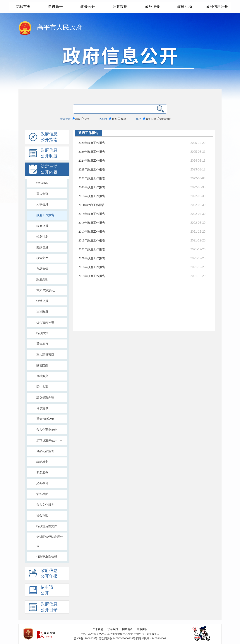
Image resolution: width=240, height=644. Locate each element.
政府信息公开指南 (43, 138)
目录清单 (42, 408)
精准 (113, 119)
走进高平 (55, 6)
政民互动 (185, 6)
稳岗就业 (42, 462)
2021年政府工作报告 (92, 258)
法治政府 (42, 312)
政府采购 (42, 279)
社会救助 (42, 515)
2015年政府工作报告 (92, 223)
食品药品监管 (45, 451)
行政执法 (42, 333)
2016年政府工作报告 (92, 267)
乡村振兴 (42, 376)
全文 (85, 119)
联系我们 (113, 629)
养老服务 (42, 473)
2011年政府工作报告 (92, 205)
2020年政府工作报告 (92, 249)
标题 (77, 119)
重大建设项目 (45, 355)
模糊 (122, 119)
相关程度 (164, 119)
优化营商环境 (45, 322)
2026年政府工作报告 (92, 143)
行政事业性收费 (47, 556)
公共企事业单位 (47, 430)
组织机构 (42, 183)
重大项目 (42, 344)
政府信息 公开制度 (43, 154)
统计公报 (42, 301)
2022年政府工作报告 (92, 178)
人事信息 (42, 204)
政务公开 (88, 6)
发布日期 (150, 119)
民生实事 (42, 387)
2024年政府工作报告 (92, 161)
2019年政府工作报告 (92, 240)
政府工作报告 (45, 215)
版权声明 (142, 629)
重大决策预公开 (47, 290)
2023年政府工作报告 (92, 169)
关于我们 (98, 629)
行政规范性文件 (47, 526)
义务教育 (42, 483)
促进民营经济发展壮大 (50, 541)
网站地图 (127, 629)
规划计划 (42, 237)
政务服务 (152, 6)
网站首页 (23, 6)
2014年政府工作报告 (92, 214)
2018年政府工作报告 (92, 276)
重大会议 (42, 194)
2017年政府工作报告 (92, 232)
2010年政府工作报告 (92, 196)
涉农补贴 (42, 494)
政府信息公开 (217, 6)
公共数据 (120, 6)
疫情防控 (42, 365)
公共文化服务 (45, 505)
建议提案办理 (45, 397)
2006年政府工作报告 (92, 187)
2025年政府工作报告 (92, 152)
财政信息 (42, 247)
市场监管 (42, 269)
